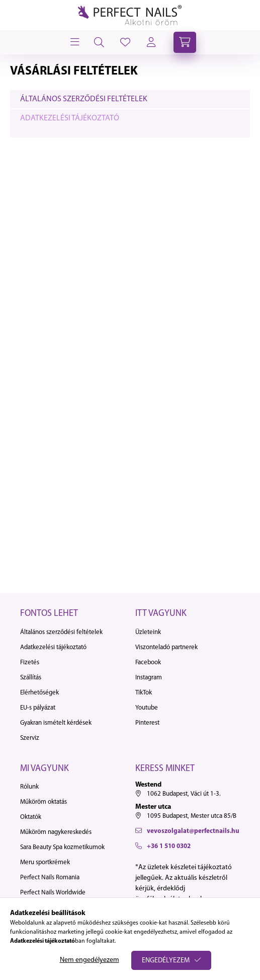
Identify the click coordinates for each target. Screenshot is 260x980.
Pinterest (147, 723)
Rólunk (29, 787)
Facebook (148, 662)
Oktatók (31, 817)
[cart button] (185, 42)
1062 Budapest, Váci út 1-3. (184, 794)
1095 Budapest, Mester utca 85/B (192, 816)
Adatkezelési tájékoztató (70, 118)
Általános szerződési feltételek (84, 99)
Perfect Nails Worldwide (53, 893)
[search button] (99, 42)
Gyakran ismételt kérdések (56, 723)
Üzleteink (148, 632)
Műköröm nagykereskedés (56, 832)
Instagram (149, 678)
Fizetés (30, 662)
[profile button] (125, 42)
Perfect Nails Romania (50, 878)
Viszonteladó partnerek (166, 647)
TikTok (144, 693)
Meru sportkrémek (45, 862)
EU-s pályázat (38, 708)
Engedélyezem (166, 961)
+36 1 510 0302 (169, 846)
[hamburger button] (74, 42)
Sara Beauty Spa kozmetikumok (62, 847)
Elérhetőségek (39, 693)
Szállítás (31, 678)
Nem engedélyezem (90, 960)
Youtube (147, 708)
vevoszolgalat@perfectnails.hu (193, 831)
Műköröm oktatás (44, 802)
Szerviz (30, 738)
